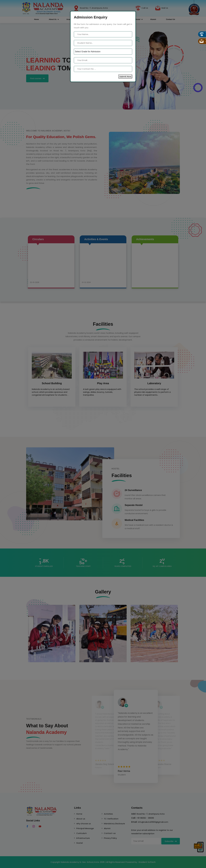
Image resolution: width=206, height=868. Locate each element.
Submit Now (125, 76)
